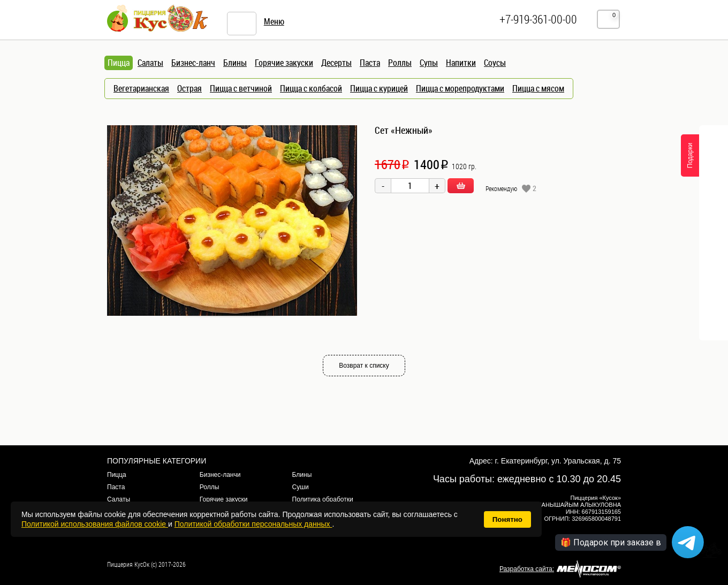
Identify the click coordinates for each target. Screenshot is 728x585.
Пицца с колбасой (311, 88)
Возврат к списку (364, 366)
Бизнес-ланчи (220, 475)
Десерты (336, 63)
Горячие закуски (284, 63)
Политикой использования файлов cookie (95, 524)
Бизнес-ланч (193, 63)
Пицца (117, 475)
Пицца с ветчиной (241, 88)
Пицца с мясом (538, 88)
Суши (301, 487)
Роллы (400, 63)
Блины (235, 63)
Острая (189, 88)
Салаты (150, 63)
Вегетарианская (141, 88)
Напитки (461, 63)
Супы (429, 63)
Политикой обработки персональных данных (253, 524)
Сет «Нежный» (404, 130)
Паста (370, 63)
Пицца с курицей (379, 88)
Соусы (495, 63)
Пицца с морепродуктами (460, 88)
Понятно (507, 519)
